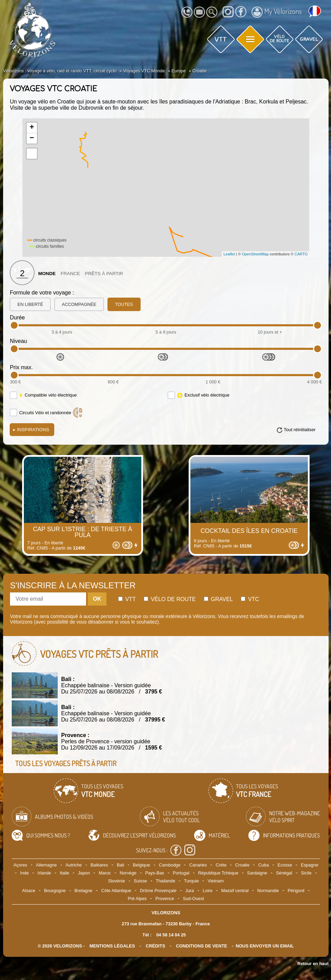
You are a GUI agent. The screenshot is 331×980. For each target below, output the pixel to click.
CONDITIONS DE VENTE (201, 946)
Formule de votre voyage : (42, 293)
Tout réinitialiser (300, 430)
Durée (17, 317)
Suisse (140, 881)
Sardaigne (257, 873)
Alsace (29, 891)
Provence (165, 899)
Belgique (142, 865)
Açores (20, 865)
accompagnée (79, 304)
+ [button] (32, 128)
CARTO (301, 254)
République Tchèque (218, 873)
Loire (207, 891)
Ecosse (285, 865)
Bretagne (84, 891)
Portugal (181, 873)
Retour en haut (313, 964)
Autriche (74, 865)
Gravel (218, 599)
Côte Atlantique (116, 891)
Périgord (296, 891)
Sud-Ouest (193, 899)
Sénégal (284, 873)
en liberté (30, 304)
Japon (84, 873)
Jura (190, 891)
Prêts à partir (104, 274)
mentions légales (112, 946)
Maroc (105, 873)
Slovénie (117, 881)
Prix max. (21, 367)
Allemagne (46, 865)
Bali (120, 865)
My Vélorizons (277, 12)
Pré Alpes (137, 899)
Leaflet (229, 254)
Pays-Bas (155, 873)
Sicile (306, 873)
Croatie (242, 865)
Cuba (263, 865)
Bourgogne (55, 891)
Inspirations (31, 430)
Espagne (310, 865)
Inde (24, 873)
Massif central (235, 891)
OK (97, 599)
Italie (64, 873)
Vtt (127, 599)
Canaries (198, 865)
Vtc (250, 599)
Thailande (165, 881)
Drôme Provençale (158, 891)
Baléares (99, 865)
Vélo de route (170, 599)
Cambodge (170, 865)
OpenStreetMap (255, 254)
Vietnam (216, 881)
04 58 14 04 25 (171, 935)
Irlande (44, 873)
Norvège (128, 873)
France (70, 274)
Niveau (18, 341)
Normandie (268, 891)
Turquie (191, 881)
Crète (221, 865)
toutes (124, 304)
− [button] (32, 138)
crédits (155, 946)
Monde (47, 274)
